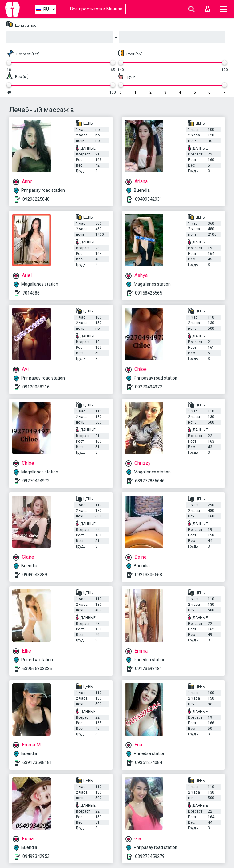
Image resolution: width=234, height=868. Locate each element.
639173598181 (37, 762)
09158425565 (149, 293)
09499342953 (36, 856)
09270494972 (149, 387)
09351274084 (149, 762)
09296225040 (36, 199)
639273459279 (150, 856)
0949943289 (35, 575)
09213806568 (149, 575)
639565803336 (37, 669)
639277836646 (150, 481)
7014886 (31, 293)
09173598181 (149, 669)
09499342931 (149, 199)
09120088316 (36, 387)
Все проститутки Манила (96, 9)
